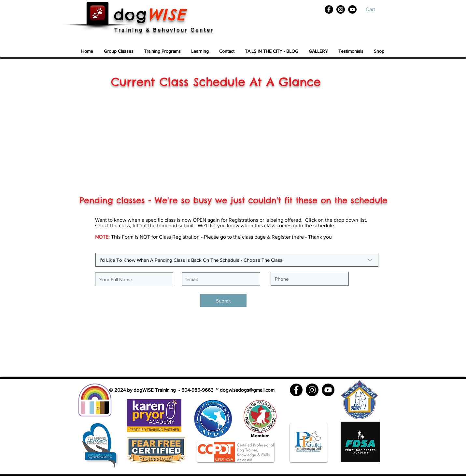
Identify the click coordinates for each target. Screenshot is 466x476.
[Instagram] (341, 9)
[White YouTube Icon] (365, 10)
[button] (375, 9)
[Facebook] (329, 9)
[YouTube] (352, 9)
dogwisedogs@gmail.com (247, 390)
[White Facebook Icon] (323, 10)
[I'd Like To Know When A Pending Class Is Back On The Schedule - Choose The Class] (237, 260)
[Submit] (223, 301)
